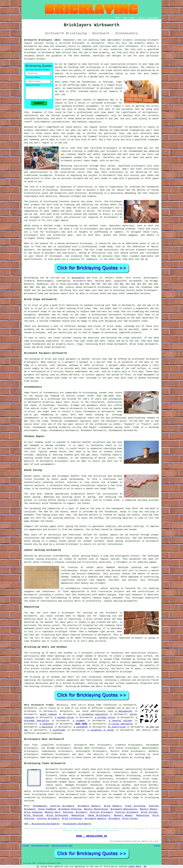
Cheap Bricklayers (99, 815)
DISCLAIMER (153, 18)
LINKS (125, 18)
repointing (75, 619)
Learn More (135, 866)
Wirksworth (78, 278)
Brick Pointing (34, 815)
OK (145, 866)
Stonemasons (40, 806)
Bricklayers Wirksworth (77, 824)
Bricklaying (31, 278)
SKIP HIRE (81, 724)
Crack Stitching (135, 806)
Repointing (78, 815)
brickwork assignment (86, 106)
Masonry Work (52, 812)
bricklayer (79, 43)
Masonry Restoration (96, 809)
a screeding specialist (93, 714)
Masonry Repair (149, 809)
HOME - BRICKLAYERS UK (91, 836)
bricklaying (93, 67)
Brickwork (81, 812)
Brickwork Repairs (89, 806)
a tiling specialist (121, 724)
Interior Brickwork (101, 812)
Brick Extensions (57, 815)
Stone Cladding (47, 809)
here (148, 758)
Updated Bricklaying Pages (62, 846)
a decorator (46, 727)
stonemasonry (51, 393)
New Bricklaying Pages (40, 846)
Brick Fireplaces (72, 819)
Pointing (68, 812)
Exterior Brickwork (62, 806)
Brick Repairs (113, 806)
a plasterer (47, 724)
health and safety (89, 154)
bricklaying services (68, 779)
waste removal (48, 714)
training (92, 169)
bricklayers (91, 229)
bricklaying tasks (43, 794)
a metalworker (124, 711)
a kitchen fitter (105, 718)
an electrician (117, 727)
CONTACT (142, 18)
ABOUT (133, 18)
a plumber (79, 721)
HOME (117, 18)
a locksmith (81, 727)
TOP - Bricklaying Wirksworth (42, 824)
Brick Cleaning (33, 812)
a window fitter (65, 718)
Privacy (157, 846)
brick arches (110, 782)
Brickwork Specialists (124, 809)
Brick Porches (149, 812)
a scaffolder (58, 730)
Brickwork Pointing (70, 809)
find (34, 745)
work (97, 178)
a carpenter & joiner (101, 730)
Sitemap (26, 846)
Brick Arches (130, 819)
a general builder (121, 721)
